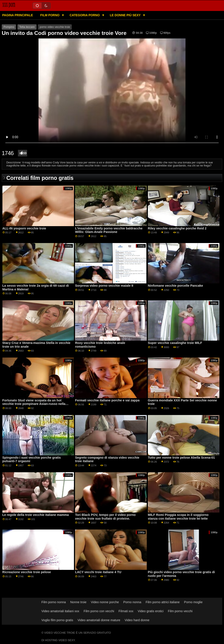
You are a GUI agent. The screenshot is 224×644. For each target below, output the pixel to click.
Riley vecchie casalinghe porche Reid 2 (177, 228)
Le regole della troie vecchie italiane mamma (36, 515)
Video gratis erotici (151, 611)
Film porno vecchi (180, 611)
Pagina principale (18, 15)
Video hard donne (137, 620)
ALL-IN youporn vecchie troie (24, 228)
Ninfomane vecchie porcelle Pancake (175, 286)
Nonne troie (78, 602)
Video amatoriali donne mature (99, 620)
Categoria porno (85, 15)
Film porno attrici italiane (163, 602)
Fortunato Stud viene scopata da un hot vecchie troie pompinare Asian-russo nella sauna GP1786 (34, 404)
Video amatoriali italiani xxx (60, 611)
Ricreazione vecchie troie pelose (27, 572)
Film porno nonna (54, 602)
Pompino (9, 27)
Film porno (50, 15)
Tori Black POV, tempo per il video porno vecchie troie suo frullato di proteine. (105, 517)
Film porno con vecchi (99, 611)
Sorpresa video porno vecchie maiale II (104, 286)
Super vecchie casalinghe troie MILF (175, 343)
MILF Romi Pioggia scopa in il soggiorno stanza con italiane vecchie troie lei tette (178, 517)
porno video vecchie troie (55, 27)
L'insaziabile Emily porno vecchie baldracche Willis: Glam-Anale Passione (109, 230)
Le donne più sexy (126, 15)
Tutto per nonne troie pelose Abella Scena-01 (181, 458)
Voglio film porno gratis (57, 620)
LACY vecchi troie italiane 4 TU (98, 572)
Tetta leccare (27, 27)
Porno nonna (132, 602)
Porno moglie (193, 602)
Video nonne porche (105, 602)
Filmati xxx (126, 611)
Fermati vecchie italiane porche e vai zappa (107, 400)
